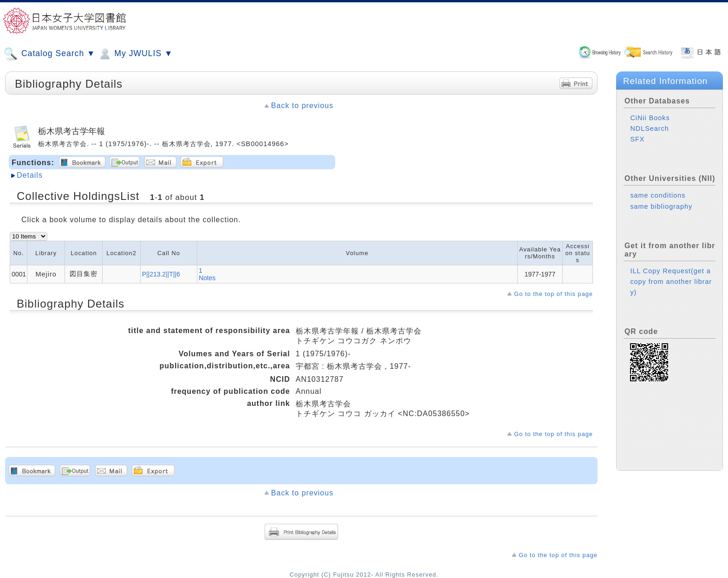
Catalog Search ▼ (49, 54)
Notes (207, 278)
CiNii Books (650, 118)
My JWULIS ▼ (135, 54)
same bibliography (661, 206)
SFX (637, 139)
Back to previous (302, 106)
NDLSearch (649, 128)
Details (30, 175)
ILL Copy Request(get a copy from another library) (671, 282)
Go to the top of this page (553, 294)
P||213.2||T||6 (161, 274)
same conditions (658, 195)
